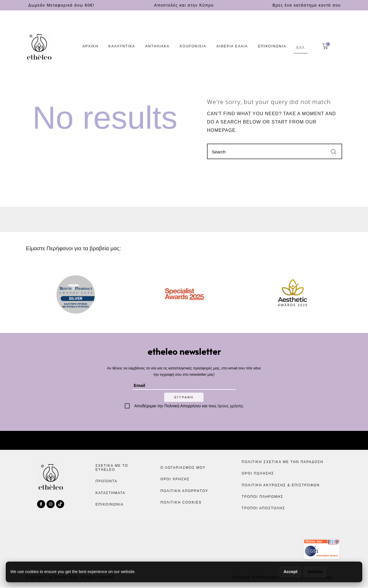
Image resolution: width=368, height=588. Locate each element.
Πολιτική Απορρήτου (183, 406)
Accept (288, 571)
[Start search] (334, 152)
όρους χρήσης (230, 406)
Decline (314, 571)
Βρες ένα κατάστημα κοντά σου (307, 5)
